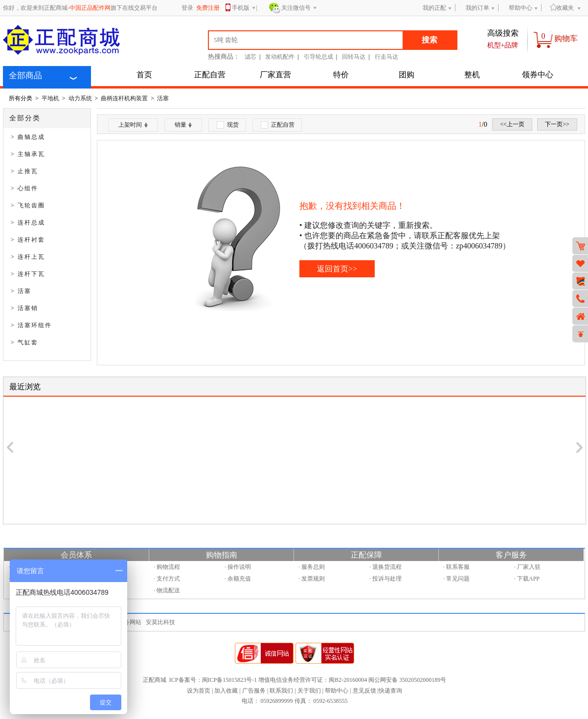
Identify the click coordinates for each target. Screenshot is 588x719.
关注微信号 (299, 8)
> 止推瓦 (24, 171)
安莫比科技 (160, 622)
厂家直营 (275, 75)
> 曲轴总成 (28, 137)
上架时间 (133, 125)
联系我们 (281, 691)
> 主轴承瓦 (28, 154)
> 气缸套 (24, 342)
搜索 (430, 40)
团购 (407, 75)
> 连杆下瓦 (28, 274)
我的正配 (434, 8)
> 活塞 (21, 291)
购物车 (566, 38)
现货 (228, 125)
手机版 (244, 9)
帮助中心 (520, 8)
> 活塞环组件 (31, 325)
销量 (183, 125)
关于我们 (309, 691)
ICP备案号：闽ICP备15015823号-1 (213, 680)
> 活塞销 (24, 308)
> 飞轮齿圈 (28, 205)
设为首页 (199, 691)
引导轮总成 (318, 57)
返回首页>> (337, 269)
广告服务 (254, 691)
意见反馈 (364, 691)
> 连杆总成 (28, 223)
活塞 (163, 98)
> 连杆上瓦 (28, 257)
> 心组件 (24, 188)
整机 (472, 75)
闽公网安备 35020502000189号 (407, 680)
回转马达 (354, 57)
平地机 (50, 98)
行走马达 (386, 57)
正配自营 (210, 75)
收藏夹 (562, 8)
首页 (144, 75)
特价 (341, 75)
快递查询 (390, 691)
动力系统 (80, 98)
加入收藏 (226, 691)
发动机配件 (280, 57)
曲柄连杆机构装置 (124, 98)
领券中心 (538, 75)
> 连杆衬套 (28, 240)
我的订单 (477, 8)
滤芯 (250, 57)
